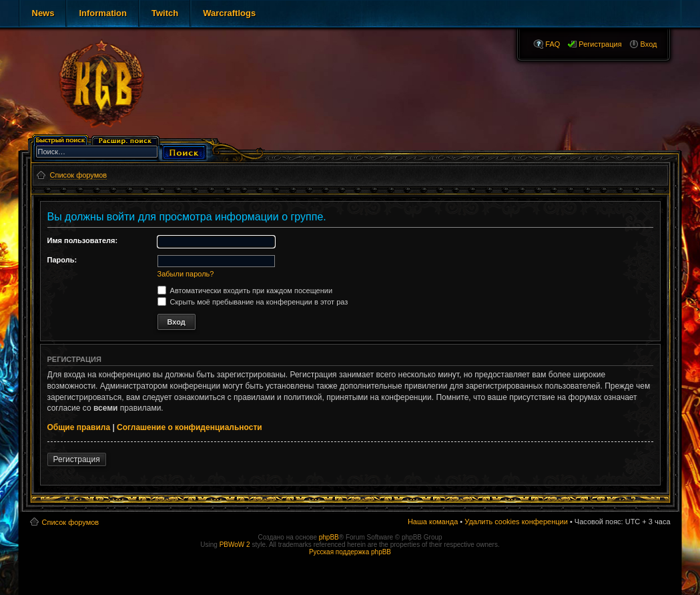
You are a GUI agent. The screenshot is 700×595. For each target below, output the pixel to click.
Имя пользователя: (83, 240)
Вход (649, 44)
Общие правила (79, 427)
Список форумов (71, 522)
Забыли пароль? (186, 274)
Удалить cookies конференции (516, 522)
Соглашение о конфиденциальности (190, 427)
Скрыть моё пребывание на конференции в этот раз (253, 302)
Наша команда (433, 522)
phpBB (329, 537)
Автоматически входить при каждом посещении (245, 290)
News (43, 13)
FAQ (553, 44)
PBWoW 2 (235, 545)
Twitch (165, 13)
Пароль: (62, 260)
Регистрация (600, 44)
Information (103, 13)
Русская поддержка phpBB (350, 552)
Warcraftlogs (229, 13)
